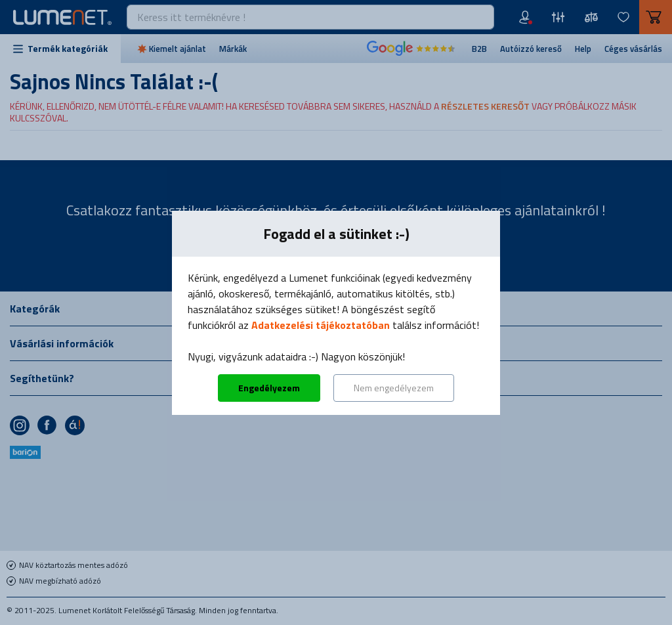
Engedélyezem (269, 388)
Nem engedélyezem (394, 388)
